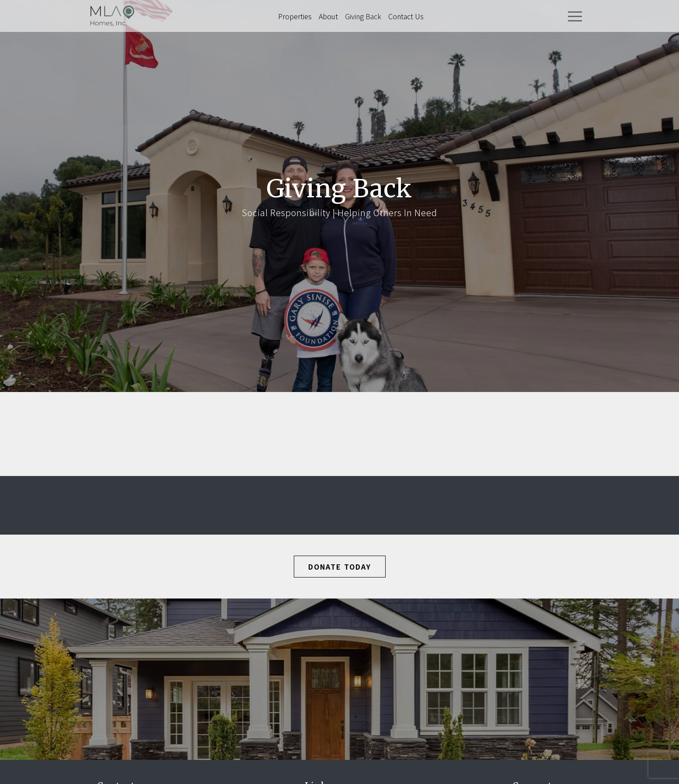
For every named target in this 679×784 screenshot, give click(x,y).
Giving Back (363, 16)
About (328, 16)
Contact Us (406, 16)
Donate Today (340, 567)
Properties (295, 16)
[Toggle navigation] (575, 16)
